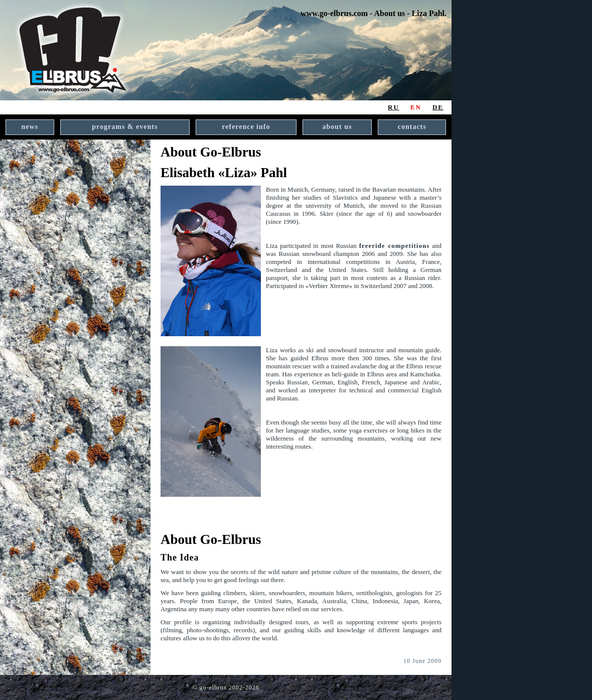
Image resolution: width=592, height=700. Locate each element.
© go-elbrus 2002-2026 (226, 687)
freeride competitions (395, 246)
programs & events (125, 127)
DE (438, 107)
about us (337, 127)
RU (394, 107)
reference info (246, 127)
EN (416, 107)
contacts (412, 127)
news (30, 127)
